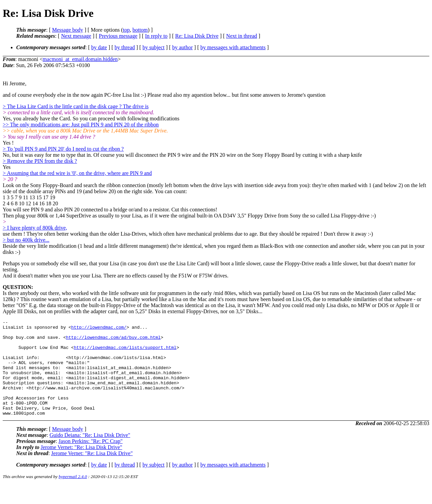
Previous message (118, 36)
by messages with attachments (233, 47)
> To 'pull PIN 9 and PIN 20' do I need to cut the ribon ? (63, 149)
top (126, 30)
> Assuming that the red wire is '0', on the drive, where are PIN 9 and (77, 173)
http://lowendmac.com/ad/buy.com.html (113, 341)
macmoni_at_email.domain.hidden (80, 59)
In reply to (156, 36)
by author (182, 47)
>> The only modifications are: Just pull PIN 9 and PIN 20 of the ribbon (81, 125)
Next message (76, 36)
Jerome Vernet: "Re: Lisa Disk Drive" (81, 466)
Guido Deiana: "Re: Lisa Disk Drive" (90, 454)
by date (99, 47)
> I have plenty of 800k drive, (35, 228)
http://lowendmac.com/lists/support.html (125, 353)
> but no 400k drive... (26, 240)
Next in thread (242, 36)
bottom (140, 30)
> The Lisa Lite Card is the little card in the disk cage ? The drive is (76, 106)
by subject (153, 47)
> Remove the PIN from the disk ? (40, 161)
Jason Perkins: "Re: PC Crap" (90, 460)
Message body (67, 30)
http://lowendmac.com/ (99, 329)
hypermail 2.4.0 (73, 496)
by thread (125, 47)
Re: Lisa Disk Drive (197, 36)
